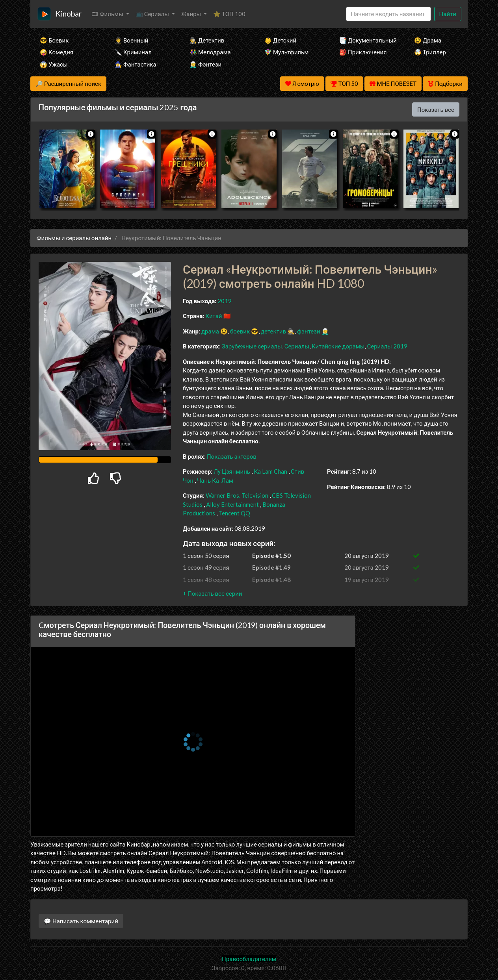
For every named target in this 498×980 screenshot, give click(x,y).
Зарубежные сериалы (252, 346)
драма (210, 331)
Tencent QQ (234, 513)
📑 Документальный (366, 40)
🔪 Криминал (133, 52)
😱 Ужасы (54, 64)
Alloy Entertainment (232, 504)
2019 (225, 301)
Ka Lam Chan (270, 471)
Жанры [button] (192, 14)
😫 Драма (428, 40)
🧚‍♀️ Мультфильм (286, 52)
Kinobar (69, 14)
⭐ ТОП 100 (229, 14)
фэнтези (308, 331)
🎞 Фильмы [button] (108, 14)
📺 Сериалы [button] (153, 14)
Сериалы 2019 (387, 346)
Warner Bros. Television (237, 495)
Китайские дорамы (338, 346)
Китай (214, 316)
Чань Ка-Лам (215, 480)
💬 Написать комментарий (81, 921)
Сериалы (297, 346)
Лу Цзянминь (232, 471)
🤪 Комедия (57, 52)
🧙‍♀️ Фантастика (136, 64)
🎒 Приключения (363, 52)
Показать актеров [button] (232, 456)
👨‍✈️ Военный (131, 40)
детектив (273, 331)
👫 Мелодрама (210, 52)
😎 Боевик (54, 40)
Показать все (436, 109)
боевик (240, 331)
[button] (212, 593)
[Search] (388, 14)
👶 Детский (280, 40)
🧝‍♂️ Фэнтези (205, 64)
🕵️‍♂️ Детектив (207, 40)
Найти (448, 14)
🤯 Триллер (430, 52)
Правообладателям (249, 959)
